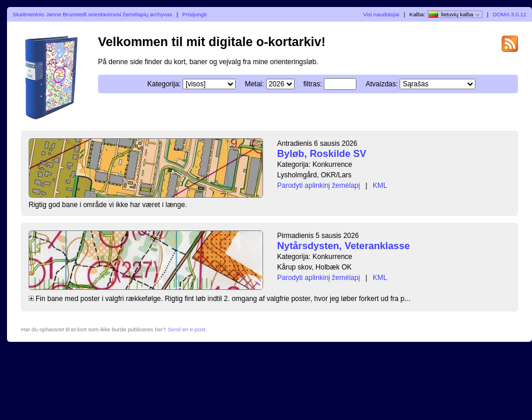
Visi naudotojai (381, 14)
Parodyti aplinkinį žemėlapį (318, 185)
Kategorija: (164, 84)
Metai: (255, 84)
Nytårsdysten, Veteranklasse (344, 246)
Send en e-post (186, 329)
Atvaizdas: (382, 84)
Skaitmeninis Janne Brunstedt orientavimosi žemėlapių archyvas (93, 14)
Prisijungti (195, 14)
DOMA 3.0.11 (510, 14)
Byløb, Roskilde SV (322, 154)
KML (380, 185)
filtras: (313, 84)
